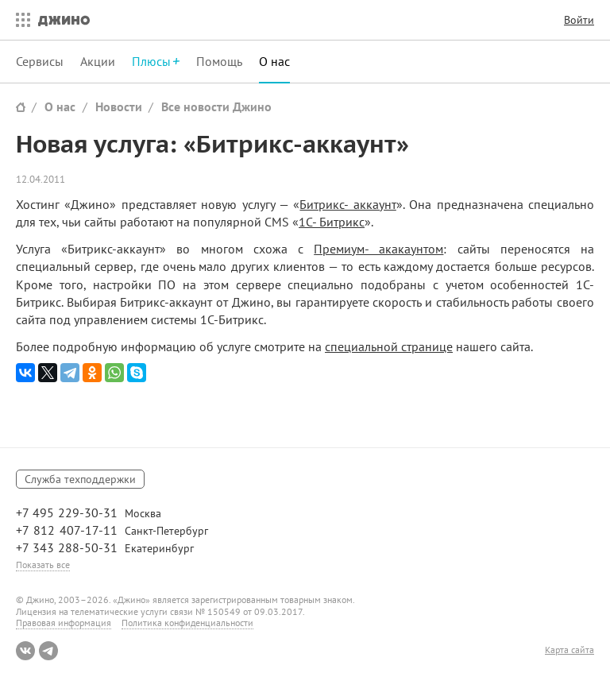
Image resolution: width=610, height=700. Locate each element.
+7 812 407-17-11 (67, 530)
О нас (274, 61)
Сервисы (40, 61)
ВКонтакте (25, 651)
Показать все (43, 565)
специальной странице (389, 346)
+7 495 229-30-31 (67, 512)
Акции (98, 61)
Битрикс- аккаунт (347, 204)
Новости (119, 106)
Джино (64, 20)
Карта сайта (569, 650)
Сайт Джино (21, 107)
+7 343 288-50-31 (67, 547)
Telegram (48, 651)
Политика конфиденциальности (187, 623)
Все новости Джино (216, 106)
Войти (579, 20)
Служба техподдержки (80, 479)
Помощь (219, 61)
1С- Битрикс (332, 222)
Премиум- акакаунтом (378, 249)
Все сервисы (19, 20)
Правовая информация (64, 623)
